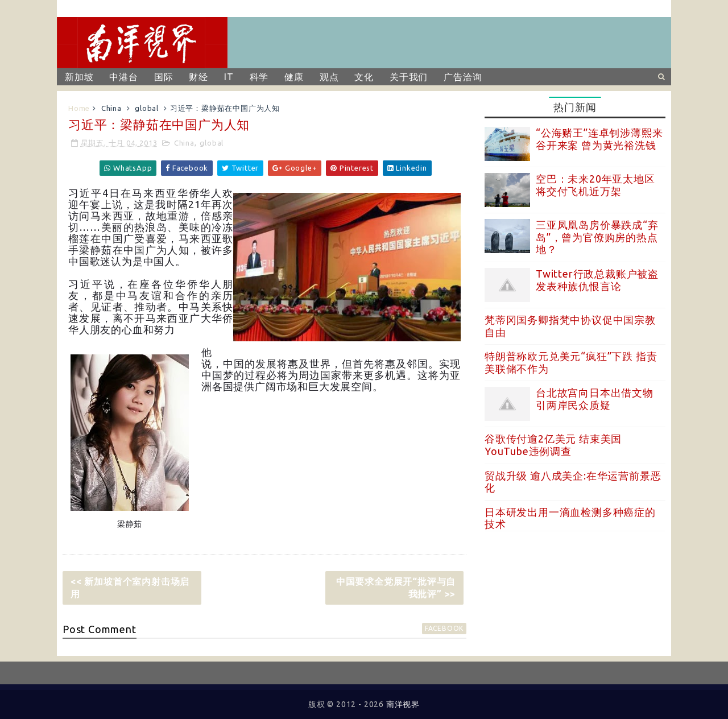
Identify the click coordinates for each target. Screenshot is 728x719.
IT (229, 77)
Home (79, 108)
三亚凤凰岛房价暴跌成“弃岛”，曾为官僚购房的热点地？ (597, 237)
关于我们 (409, 77)
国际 (164, 77)
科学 (259, 77)
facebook (444, 628)
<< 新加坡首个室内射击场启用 (130, 588)
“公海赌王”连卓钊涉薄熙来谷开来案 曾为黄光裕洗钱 (599, 139)
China (111, 108)
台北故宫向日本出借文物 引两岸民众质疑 (595, 399)
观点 (329, 77)
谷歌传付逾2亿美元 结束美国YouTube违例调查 (553, 445)
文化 (364, 77)
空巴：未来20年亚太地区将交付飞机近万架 (595, 185)
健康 (294, 77)
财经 (198, 77)
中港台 (123, 77)
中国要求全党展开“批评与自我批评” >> (396, 588)
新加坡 (79, 77)
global (147, 108)
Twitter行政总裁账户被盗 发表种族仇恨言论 (597, 280)
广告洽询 (463, 77)
